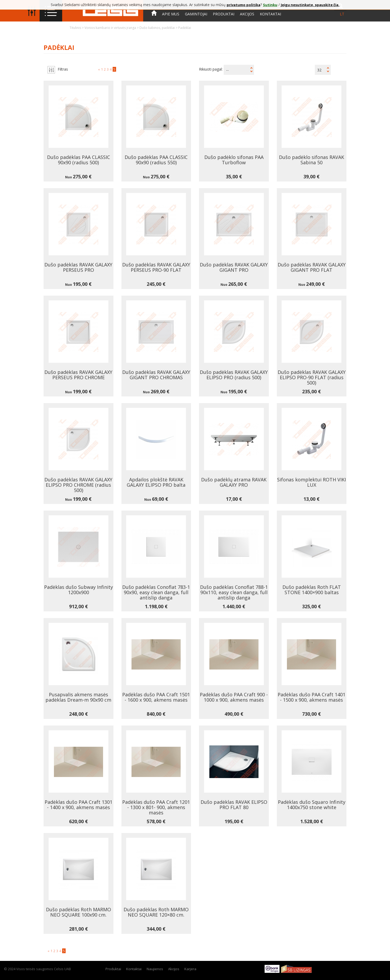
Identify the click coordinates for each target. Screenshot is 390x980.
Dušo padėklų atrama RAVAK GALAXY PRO (234, 482)
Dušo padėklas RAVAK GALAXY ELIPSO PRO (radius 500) (234, 375)
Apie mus (171, 14)
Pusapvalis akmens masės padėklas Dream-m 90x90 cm (78, 697)
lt (342, 14)
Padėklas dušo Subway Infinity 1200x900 (79, 590)
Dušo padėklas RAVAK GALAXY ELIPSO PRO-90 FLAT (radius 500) (312, 377)
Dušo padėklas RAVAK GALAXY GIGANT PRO (234, 267)
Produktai (224, 14)
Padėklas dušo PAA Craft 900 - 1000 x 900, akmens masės (234, 697)
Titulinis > (77, 28)
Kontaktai (270, 14)
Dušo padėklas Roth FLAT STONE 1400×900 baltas (312, 590)
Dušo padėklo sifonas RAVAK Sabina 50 (311, 160)
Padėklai (185, 28)
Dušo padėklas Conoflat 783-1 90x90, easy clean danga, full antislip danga (156, 592)
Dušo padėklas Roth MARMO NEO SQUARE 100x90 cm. (79, 912)
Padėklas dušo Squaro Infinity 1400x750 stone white (312, 805)
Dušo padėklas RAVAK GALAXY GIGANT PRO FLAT (312, 267)
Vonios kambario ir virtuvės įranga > (112, 28)
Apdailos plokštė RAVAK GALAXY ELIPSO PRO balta (156, 482)
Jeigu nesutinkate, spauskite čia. (310, 5)
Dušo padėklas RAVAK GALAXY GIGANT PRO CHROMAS (156, 375)
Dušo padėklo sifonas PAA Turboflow (234, 160)
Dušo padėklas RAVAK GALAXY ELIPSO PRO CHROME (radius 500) (78, 485)
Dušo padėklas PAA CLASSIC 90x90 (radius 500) (79, 160)
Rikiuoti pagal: (211, 69)
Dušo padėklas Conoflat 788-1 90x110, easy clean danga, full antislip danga (234, 592)
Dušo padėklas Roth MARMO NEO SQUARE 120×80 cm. (156, 912)
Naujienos (155, 969)
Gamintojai (196, 14)
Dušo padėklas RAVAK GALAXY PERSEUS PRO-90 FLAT (156, 267)
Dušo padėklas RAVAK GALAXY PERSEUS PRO (78, 267)
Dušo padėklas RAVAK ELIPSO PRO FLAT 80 (234, 805)
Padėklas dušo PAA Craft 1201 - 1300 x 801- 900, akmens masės (156, 807)
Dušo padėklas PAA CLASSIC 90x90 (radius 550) (156, 160)
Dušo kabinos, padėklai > (159, 28)
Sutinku (270, 5)
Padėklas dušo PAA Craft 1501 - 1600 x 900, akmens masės (156, 697)
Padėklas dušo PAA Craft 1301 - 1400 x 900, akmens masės (79, 805)
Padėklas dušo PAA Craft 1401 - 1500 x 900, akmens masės (311, 697)
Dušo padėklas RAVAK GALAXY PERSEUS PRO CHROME (78, 375)
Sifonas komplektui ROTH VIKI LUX (311, 482)
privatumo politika (243, 5)
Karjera (190, 969)
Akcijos (247, 14)
